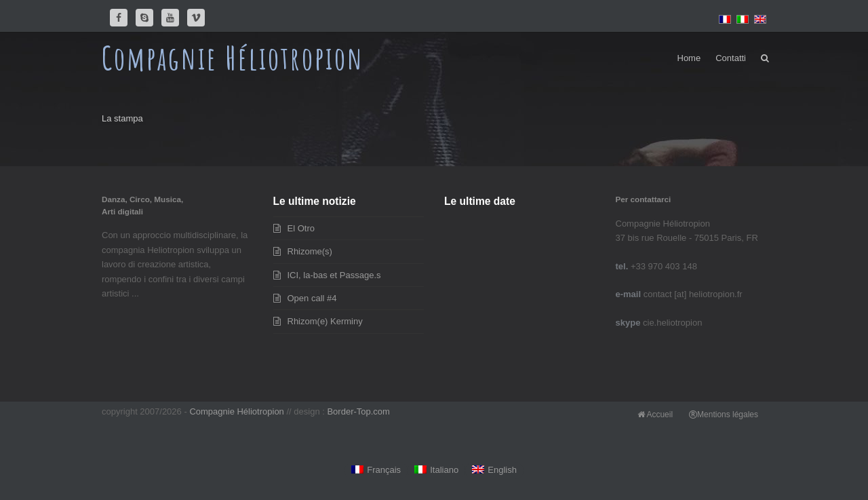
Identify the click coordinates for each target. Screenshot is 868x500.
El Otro (301, 228)
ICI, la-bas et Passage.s (334, 275)
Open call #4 (312, 298)
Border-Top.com (358, 411)
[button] (765, 58)
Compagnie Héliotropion (233, 58)
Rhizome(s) (310, 251)
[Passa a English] (494, 470)
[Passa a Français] (376, 470)
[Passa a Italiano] (436, 470)
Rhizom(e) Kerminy (325, 321)
